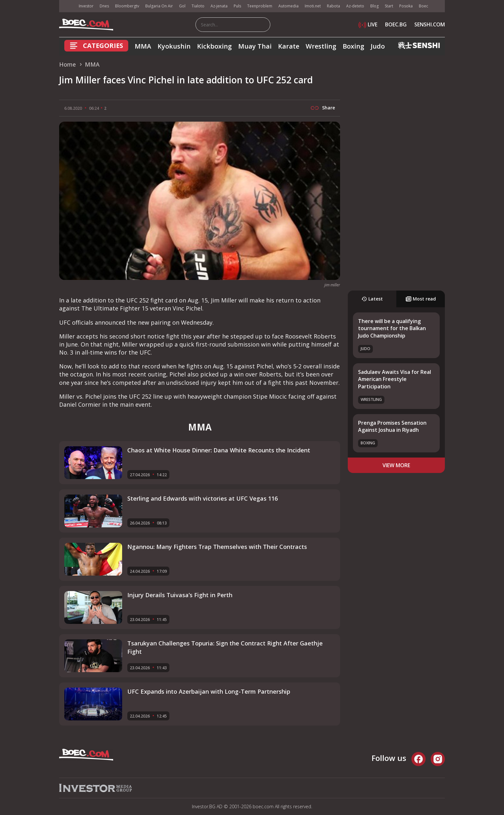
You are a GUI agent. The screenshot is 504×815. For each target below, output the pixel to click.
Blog (374, 6)
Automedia (288, 6)
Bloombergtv (127, 6)
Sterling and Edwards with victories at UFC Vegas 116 (203, 498)
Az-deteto (355, 6)
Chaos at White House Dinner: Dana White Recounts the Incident (219, 450)
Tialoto (198, 6)
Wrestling (321, 46)
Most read (421, 299)
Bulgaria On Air (159, 6)
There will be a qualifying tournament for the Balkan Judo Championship (392, 328)
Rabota (333, 6)
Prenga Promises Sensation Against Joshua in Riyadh (392, 426)
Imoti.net (313, 6)
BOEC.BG (396, 24)
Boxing (353, 46)
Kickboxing (214, 46)
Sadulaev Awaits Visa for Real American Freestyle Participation (395, 379)
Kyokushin (174, 46)
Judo (378, 46)
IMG (67, 6)
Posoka (406, 6)
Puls (237, 6)
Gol (182, 6)
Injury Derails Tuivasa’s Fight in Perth (180, 595)
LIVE (368, 24)
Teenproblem (260, 6)
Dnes (104, 6)
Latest (372, 299)
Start (389, 6)
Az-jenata (219, 6)
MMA (143, 46)
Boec (423, 6)
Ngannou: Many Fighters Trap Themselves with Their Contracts (217, 547)
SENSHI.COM (430, 24)
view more (396, 465)
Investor (86, 6)
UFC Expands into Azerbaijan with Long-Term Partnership (209, 691)
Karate (289, 46)
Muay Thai (255, 46)
